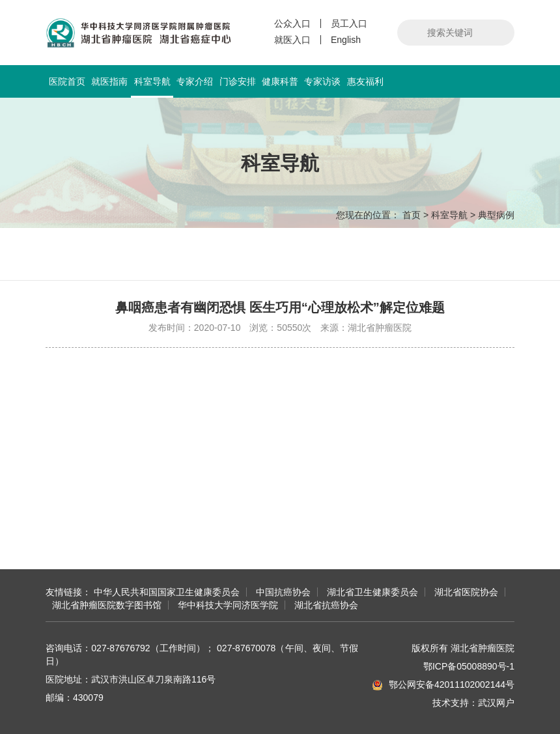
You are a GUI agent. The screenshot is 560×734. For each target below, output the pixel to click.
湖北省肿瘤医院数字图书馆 (107, 605)
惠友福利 (365, 81)
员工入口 (349, 23)
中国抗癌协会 (283, 592)
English (346, 40)
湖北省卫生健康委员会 (372, 592)
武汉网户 (496, 703)
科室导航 (152, 87)
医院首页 (67, 81)
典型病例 (496, 215)
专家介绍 (195, 81)
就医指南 (109, 81)
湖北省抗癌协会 (326, 605)
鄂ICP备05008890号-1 (469, 666)
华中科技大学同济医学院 (228, 605)
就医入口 (292, 40)
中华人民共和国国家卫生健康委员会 (167, 592)
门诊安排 (238, 81)
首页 (412, 215)
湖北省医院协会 (466, 592)
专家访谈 (322, 81)
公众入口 (292, 23)
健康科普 (280, 81)
